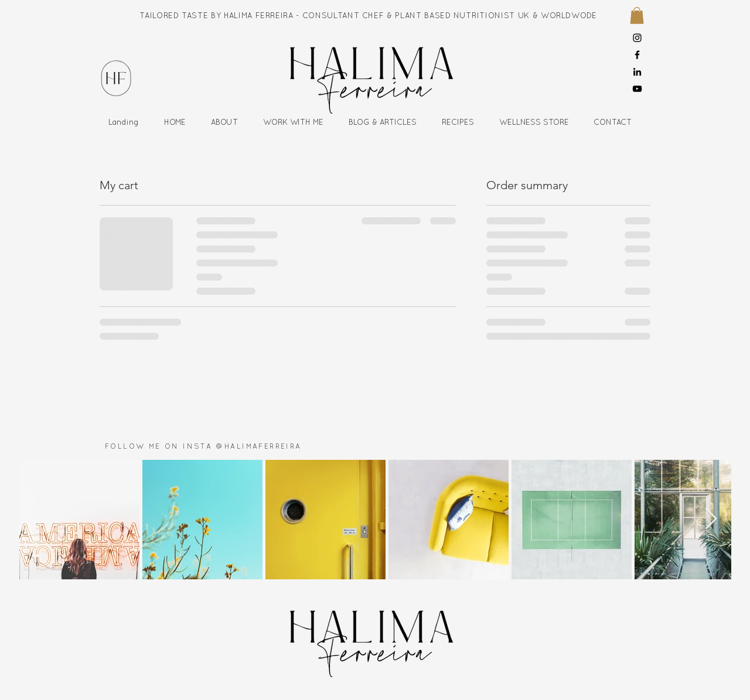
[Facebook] (637, 55)
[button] (637, 16)
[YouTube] (637, 89)
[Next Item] (711, 519)
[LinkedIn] (637, 72)
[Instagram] (637, 38)
